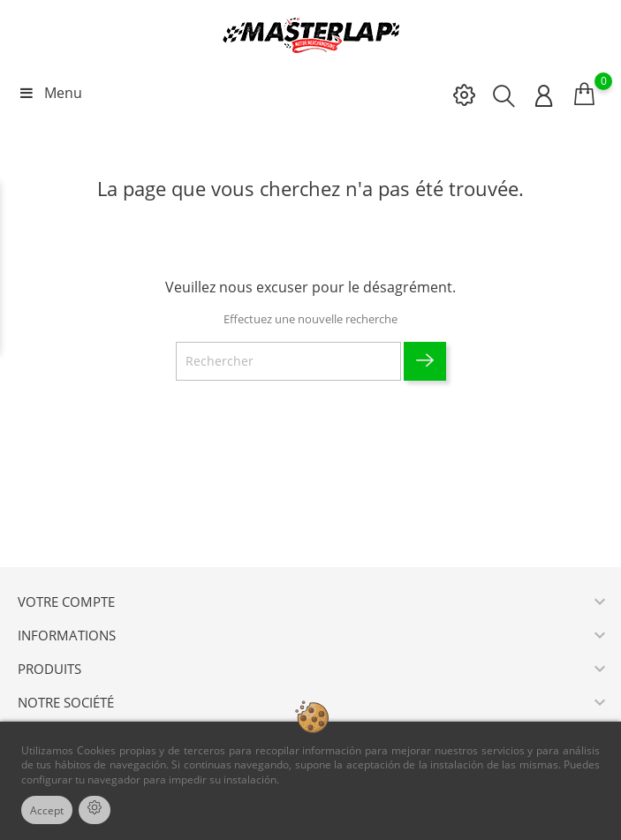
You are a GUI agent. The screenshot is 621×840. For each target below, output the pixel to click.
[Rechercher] (288, 361)
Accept (47, 810)
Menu (50, 93)
